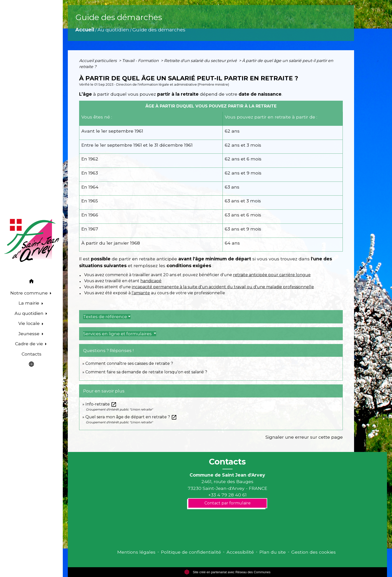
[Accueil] (31, 241)
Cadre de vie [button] (30, 344)
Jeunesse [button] (30, 334)
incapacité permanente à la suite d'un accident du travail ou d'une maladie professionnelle (223, 287)
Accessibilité (240, 552)
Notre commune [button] (30, 293)
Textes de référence (105, 317)
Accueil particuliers (98, 61)
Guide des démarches (159, 30)
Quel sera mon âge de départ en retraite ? (131, 417)
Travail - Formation (141, 61)
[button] (31, 282)
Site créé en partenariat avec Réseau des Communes (227, 572)
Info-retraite (101, 404)
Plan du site (273, 552)
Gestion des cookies (314, 552)
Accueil (85, 30)
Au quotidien (113, 30)
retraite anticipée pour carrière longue (272, 275)
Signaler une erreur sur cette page (304, 437)
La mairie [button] (30, 303)
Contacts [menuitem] (32, 354)
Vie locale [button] (30, 323)
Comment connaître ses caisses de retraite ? (129, 363)
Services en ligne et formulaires (118, 334)
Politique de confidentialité (191, 552)
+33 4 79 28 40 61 (227, 495)
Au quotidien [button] (30, 313)
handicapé (151, 281)
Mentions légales (136, 552)
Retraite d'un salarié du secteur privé (201, 61)
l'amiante (141, 293)
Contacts (227, 462)
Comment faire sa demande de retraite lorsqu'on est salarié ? (146, 372)
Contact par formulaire (228, 503)
